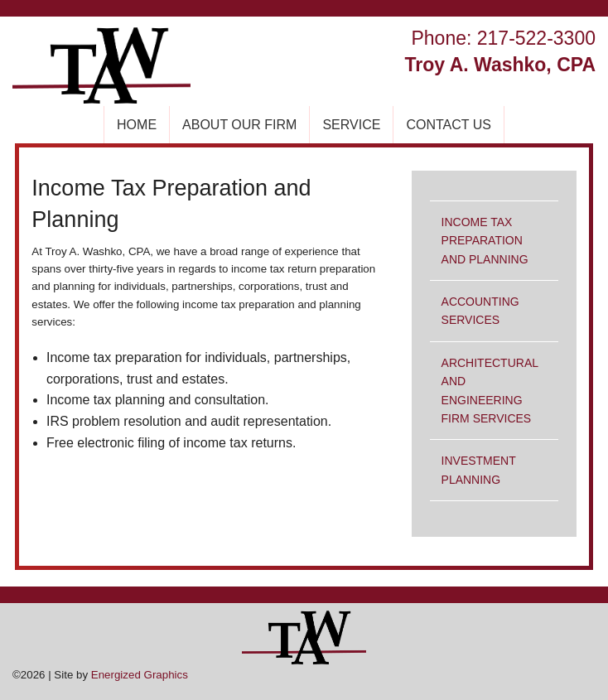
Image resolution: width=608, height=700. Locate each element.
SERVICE (351, 125)
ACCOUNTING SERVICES (480, 311)
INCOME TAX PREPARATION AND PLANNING (485, 241)
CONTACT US (449, 125)
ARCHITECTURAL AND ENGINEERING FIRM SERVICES (490, 391)
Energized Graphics (140, 675)
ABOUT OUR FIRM (239, 125)
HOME (137, 125)
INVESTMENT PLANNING (479, 470)
